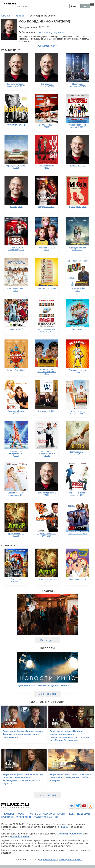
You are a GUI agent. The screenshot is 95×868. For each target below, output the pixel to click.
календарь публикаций (16, 817)
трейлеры (8, 814)
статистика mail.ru (46, 817)
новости (22, 814)
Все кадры (48, 640)
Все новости (48, 694)
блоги (61, 814)
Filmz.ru (64, 827)
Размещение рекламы (70, 860)
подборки (83, 814)
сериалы (49, 814)
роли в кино (45, 32)
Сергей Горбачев (20, 836)
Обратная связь (48, 860)
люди (71, 814)
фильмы (35, 814)
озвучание (58, 32)
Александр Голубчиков (69, 834)
